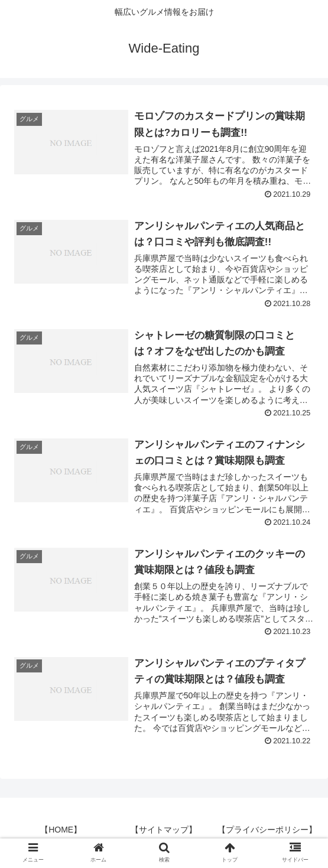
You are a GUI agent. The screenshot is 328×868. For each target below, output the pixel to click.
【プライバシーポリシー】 (267, 830)
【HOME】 (61, 830)
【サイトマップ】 (164, 830)
